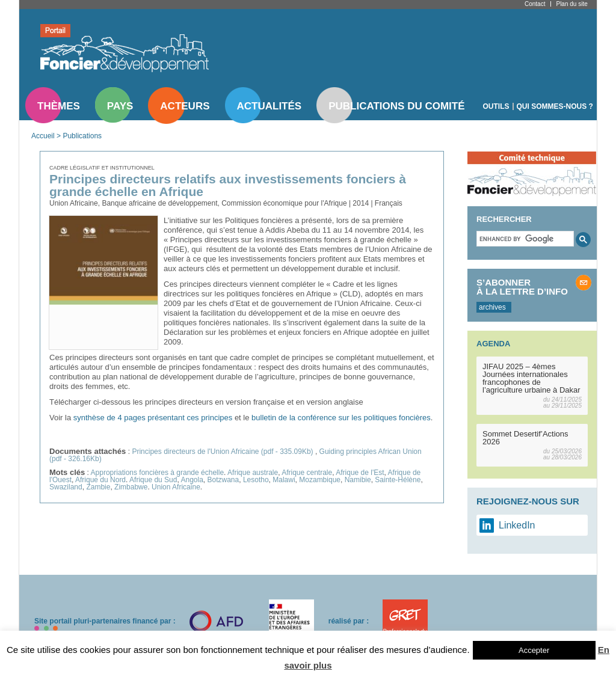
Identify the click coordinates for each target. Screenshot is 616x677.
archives (492, 307)
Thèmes (59, 106)
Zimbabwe (131, 487)
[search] (524, 239)
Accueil (43, 136)
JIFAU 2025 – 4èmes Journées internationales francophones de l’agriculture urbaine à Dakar (531, 378)
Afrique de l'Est (360, 473)
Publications (82, 136)
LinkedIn (517, 525)
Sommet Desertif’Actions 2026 (525, 438)
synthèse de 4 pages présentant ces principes (153, 418)
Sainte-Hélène (398, 480)
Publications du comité (396, 106)
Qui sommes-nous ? (555, 106)
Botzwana (223, 480)
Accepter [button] (534, 650)
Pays (120, 106)
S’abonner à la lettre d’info (522, 287)
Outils (496, 106)
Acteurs (185, 106)
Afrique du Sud (153, 480)
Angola (192, 480)
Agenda (493, 344)
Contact (535, 4)
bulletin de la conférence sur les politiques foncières (341, 418)
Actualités (269, 106)
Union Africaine (176, 487)
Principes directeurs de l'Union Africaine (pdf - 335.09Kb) (223, 452)
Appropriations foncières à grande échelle (157, 473)
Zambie (98, 487)
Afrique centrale (307, 473)
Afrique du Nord (100, 480)
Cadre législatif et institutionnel (102, 168)
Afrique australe (253, 473)
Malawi (284, 480)
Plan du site (571, 4)
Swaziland (66, 487)
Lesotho (256, 480)
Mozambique (320, 480)
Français (389, 203)
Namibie (358, 480)
